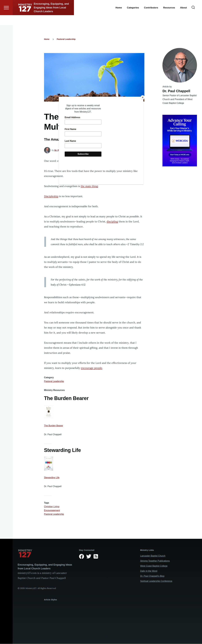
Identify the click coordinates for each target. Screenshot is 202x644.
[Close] (143, 97)
